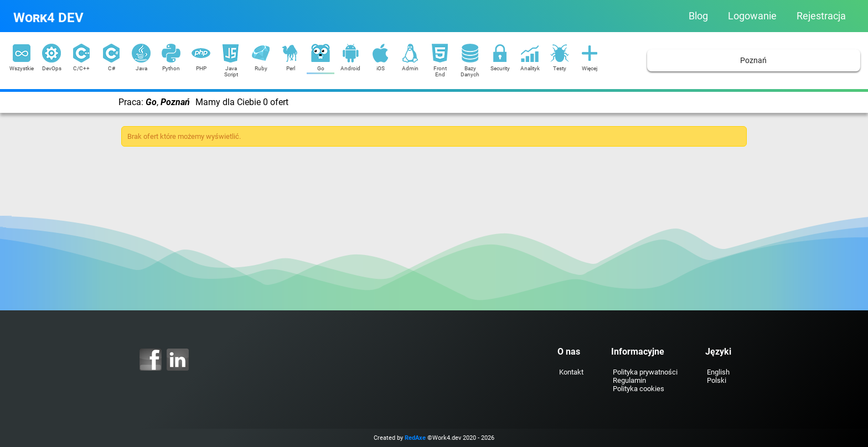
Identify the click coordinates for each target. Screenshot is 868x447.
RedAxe (415, 438)
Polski (717, 380)
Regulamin (629, 380)
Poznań (753, 61)
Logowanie (752, 16)
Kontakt (571, 372)
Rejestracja (821, 16)
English (718, 372)
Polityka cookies (639, 389)
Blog (698, 16)
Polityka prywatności (645, 372)
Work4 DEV (48, 18)
